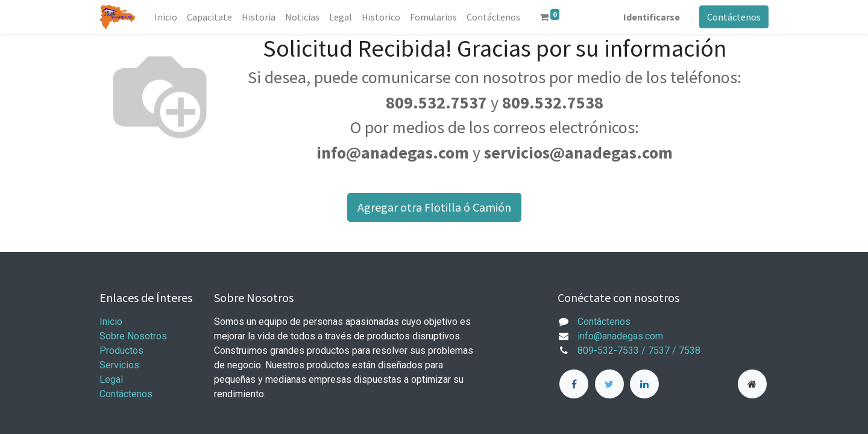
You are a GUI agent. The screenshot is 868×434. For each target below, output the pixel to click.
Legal (111, 379)
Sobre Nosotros (133, 336)
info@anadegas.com (620, 336)
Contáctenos (734, 17)
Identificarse (652, 17)
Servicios (119, 365)
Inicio (111, 322)
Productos (121, 351)
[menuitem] (166, 17)
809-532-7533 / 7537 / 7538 (639, 351)
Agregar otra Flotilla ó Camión (434, 207)
